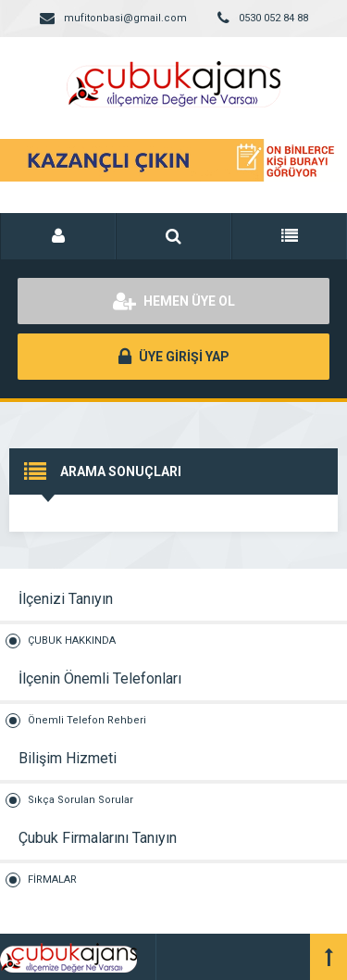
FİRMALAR (52, 879)
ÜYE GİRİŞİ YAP (174, 357)
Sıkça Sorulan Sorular (81, 800)
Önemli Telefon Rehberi (87, 720)
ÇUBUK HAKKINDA (72, 641)
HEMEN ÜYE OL (174, 301)
